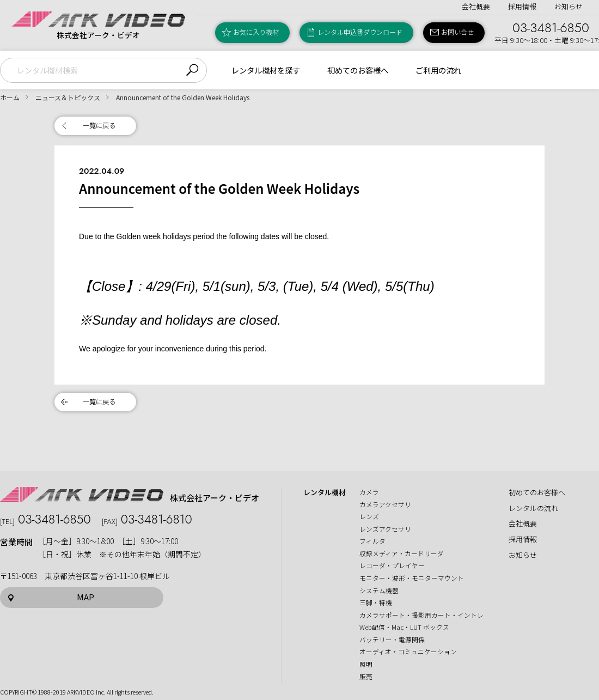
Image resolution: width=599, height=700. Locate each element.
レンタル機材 (325, 492)
